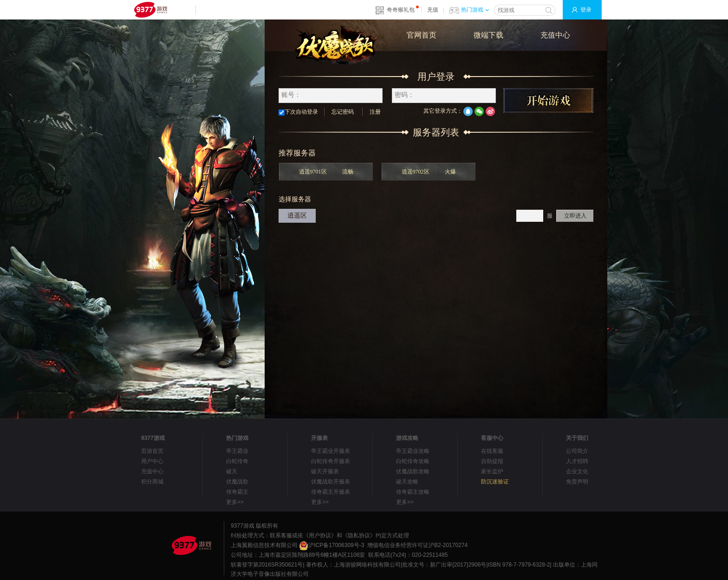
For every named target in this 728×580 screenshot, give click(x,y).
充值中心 (555, 35)
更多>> (235, 502)
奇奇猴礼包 (401, 10)
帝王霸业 (237, 451)
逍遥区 (297, 216)
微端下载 (488, 35)
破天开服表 (325, 471)
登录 (586, 10)
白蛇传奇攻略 (413, 461)
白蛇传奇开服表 (331, 461)
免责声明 (577, 482)
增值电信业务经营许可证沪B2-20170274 (417, 545)
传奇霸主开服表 (331, 492)
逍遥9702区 (429, 172)
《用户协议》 (320, 535)
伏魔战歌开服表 (331, 482)
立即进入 (575, 216)
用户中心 (152, 461)
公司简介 (577, 451)
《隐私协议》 (359, 535)
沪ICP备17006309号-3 (331, 545)
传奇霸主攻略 (413, 492)
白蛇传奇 (237, 461)
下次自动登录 (298, 112)
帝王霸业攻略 (413, 451)
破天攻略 (407, 482)
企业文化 (577, 471)
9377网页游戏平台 (150, 10)
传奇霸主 (237, 492)
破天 (232, 471)
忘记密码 (343, 112)
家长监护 (492, 471)
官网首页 (422, 35)
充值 (433, 10)
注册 (375, 112)
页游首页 (152, 451)
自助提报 (492, 461)
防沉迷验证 (495, 482)
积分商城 (152, 482)
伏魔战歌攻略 (413, 471)
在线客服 (492, 451)
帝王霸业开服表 (331, 451)
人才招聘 (577, 461)
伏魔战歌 (237, 482)
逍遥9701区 (326, 172)
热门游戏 (475, 10)
